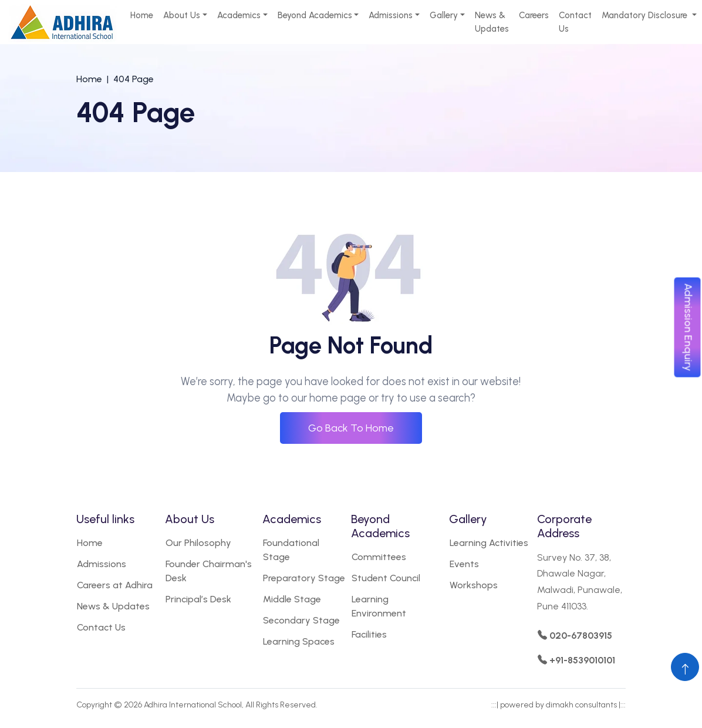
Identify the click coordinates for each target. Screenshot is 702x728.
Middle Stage (292, 599)
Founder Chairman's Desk (209, 571)
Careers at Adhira (115, 585)
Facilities (369, 634)
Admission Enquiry (689, 328)
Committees (379, 557)
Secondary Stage (301, 620)
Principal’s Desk (198, 599)
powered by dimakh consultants (558, 705)
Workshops (474, 585)
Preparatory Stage (304, 578)
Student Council (386, 578)
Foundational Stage (291, 550)
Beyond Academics (315, 15)
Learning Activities (489, 543)
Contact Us (575, 22)
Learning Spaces (299, 641)
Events (464, 564)
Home (142, 15)
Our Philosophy (198, 543)
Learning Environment (379, 606)
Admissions (391, 15)
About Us (182, 15)
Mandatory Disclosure (646, 15)
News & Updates (492, 22)
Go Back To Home (351, 428)
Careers (534, 15)
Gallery (444, 15)
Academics (239, 15)
